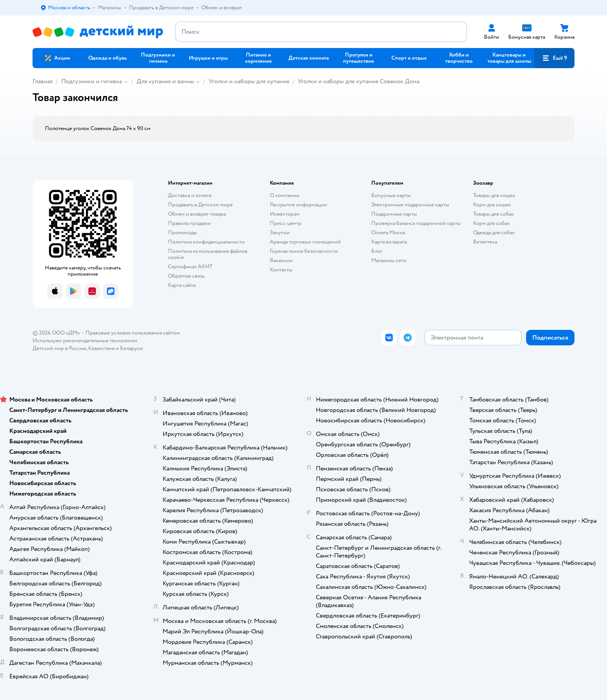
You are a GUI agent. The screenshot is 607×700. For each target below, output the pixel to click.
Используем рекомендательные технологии (85, 341)
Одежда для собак (494, 232)
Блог (377, 251)
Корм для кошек (492, 205)
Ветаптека (485, 242)
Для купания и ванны (165, 81)
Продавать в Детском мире (200, 205)
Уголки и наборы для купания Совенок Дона (358, 81)
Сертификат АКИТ (190, 267)
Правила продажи (189, 223)
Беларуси (131, 348)
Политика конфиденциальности (206, 242)
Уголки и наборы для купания (249, 81)
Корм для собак (491, 223)
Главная (43, 81)
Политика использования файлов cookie (208, 254)
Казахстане (101, 348)
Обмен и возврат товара (197, 214)
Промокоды (183, 232)
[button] (554, 58)
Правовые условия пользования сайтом (133, 333)
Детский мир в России (59, 348)
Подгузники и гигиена (92, 81)
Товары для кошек (494, 195)
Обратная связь (186, 276)
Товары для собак (494, 214)
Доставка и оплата (190, 195)
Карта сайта (182, 285)
